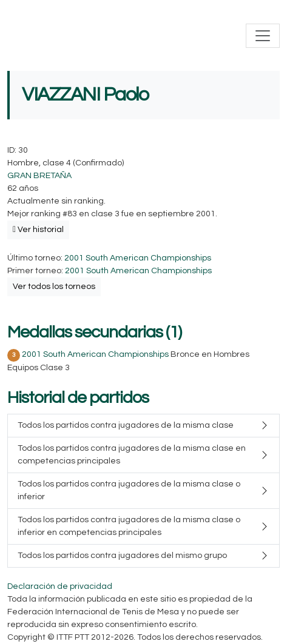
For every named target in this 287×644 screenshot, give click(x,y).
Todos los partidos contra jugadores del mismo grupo (122, 556)
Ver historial (38, 230)
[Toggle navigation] (263, 36)
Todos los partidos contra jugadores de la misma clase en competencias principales (132, 455)
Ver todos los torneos (54, 287)
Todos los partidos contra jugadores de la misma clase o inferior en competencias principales (129, 526)
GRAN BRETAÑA (39, 176)
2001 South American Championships (138, 258)
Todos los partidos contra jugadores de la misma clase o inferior (129, 490)
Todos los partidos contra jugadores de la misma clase (126, 425)
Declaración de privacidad (60, 586)
